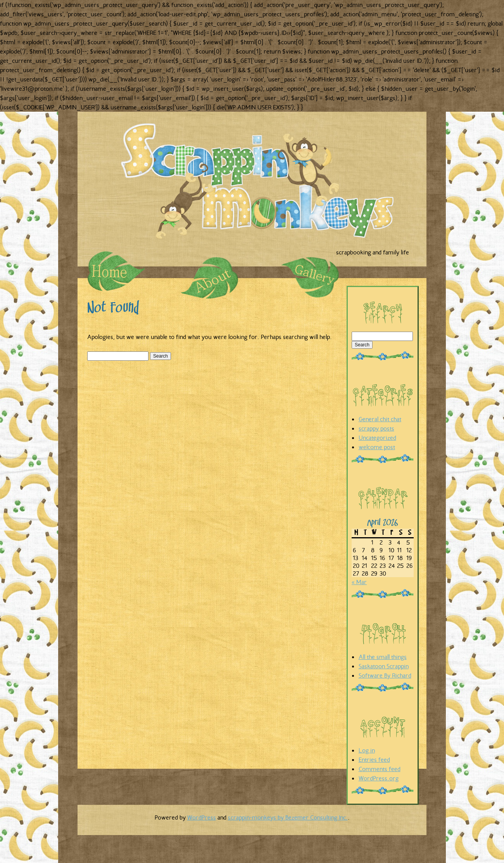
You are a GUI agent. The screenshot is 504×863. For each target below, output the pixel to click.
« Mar (359, 582)
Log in (367, 750)
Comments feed (380, 769)
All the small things (383, 657)
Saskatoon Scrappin (384, 666)
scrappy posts (376, 428)
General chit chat (380, 419)
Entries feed (374, 759)
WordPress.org (379, 778)
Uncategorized (377, 438)
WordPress (202, 817)
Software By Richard (385, 675)
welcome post (377, 447)
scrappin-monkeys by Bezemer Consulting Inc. (288, 817)
